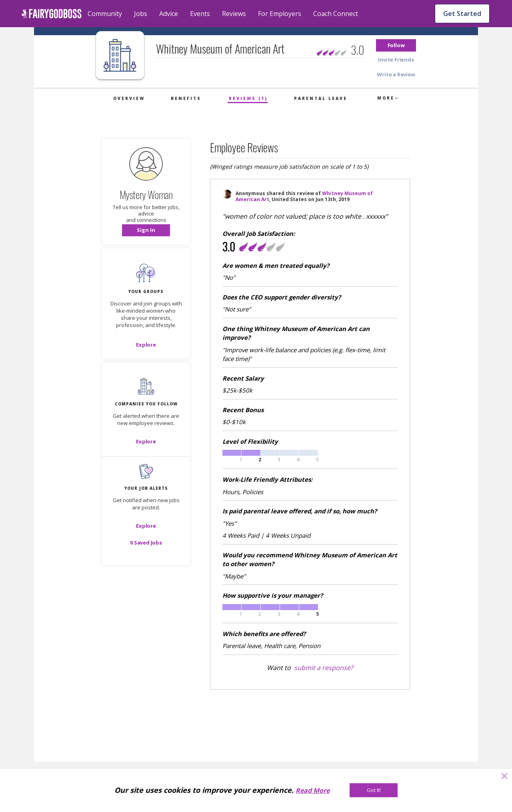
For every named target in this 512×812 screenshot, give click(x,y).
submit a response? (324, 668)
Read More (313, 790)
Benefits (186, 98)
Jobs (141, 14)
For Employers (280, 14)
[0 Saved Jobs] (146, 543)
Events (200, 14)
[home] (51, 14)
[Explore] (146, 345)
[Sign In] (146, 230)
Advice (169, 14)
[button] (396, 45)
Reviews (234, 14)
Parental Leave (321, 98)
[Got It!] (374, 790)
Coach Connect (336, 14)
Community (105, 14)
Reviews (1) (248, 98)
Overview (129, 98)
